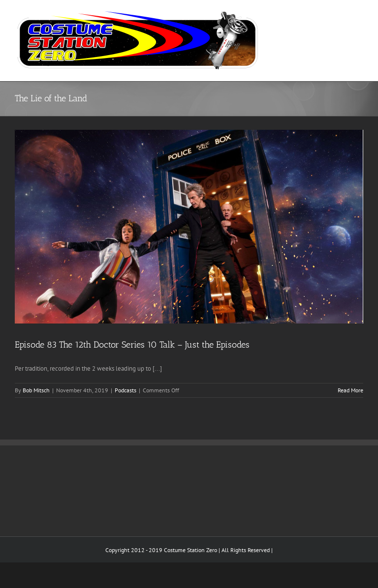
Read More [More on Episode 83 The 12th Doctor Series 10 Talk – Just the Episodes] (350, 390)
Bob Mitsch (36, 390)
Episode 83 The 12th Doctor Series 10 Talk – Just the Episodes (132, 345)
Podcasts (126, 390)
